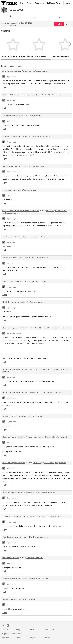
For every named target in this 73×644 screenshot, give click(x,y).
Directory (6, 638)
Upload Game (54, 3)
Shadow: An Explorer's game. (15, 56)
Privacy (33, 638)
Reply (4, 87)
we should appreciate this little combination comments (21, 211)
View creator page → (10, 25)
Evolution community (10, 237)
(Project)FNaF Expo (36, 56)
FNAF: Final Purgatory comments (14, 328)
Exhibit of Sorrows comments (12, 136)
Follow (59, 24)
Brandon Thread (35, 516)
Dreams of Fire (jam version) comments (16, 369)
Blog (32, 630)
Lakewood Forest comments (12, 578)
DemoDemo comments (10, 416)
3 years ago (11, 100)
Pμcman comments (9, 190)
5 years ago (11, 333)
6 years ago (11, 584)
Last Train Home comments (12, 166)
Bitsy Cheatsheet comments (12, 516)
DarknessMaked (38, 328)
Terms (18, 638)
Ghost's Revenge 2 (62, 56)
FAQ (18, 630)
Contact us (49, 630)
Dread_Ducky (38, 463)
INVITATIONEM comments (12, 95)
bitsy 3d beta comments (11, 302)
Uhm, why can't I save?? (40, 237)
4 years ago (11, 242)
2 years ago (11, 77)
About (5, 630)
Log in (68, 3)
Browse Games (26, 3)
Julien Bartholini (35, 95)
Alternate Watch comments (12, 71)
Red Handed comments (10, 116)
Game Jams (40, 3)
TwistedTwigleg (38, 437)
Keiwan (27, 237)
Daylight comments (9, 599)
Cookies (47, 638)
